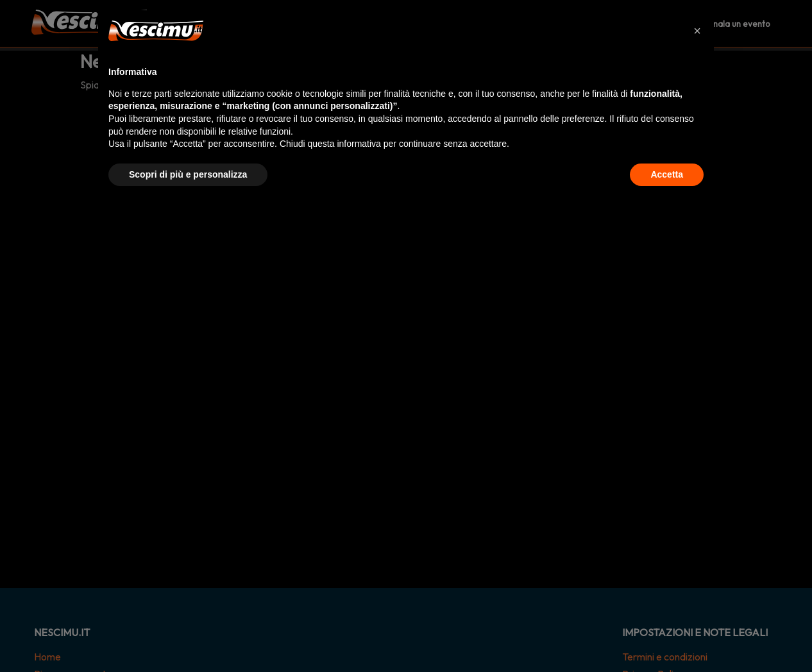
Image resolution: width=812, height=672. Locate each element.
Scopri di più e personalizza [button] (188, 174)
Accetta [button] (667, 174)
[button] (697, 31)
